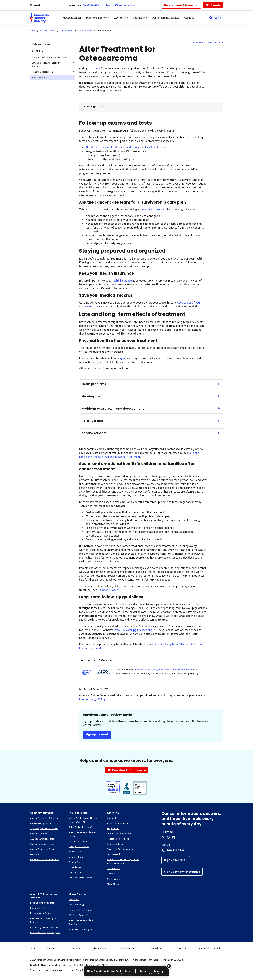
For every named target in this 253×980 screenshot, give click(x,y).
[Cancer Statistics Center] (82, 910)
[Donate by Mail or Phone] (80, 878)
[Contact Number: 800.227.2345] (192, 850)
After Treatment (104, 31)
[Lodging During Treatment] (43, 903)
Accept (128, 972)
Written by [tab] (88, 660)
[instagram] (168, 837)
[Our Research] (114, 854)
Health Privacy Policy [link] (128, 948)
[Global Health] (114, 868)
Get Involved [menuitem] (140, 18)
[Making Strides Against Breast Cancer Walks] (85, 820)
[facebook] (174, 837)
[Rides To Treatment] (40, 908)
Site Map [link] (51, 948)
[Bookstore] (74, 900)
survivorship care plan (152, 209)
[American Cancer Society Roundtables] (85, 922)
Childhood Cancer (108, 590)
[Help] (106, 5)
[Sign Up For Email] (126, 5)
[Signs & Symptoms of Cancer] (44, 828)
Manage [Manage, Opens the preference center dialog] (159, 972)
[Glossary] (35, 854)
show (101, 106)
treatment (94, 68)
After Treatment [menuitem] (39, 78)
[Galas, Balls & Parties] (79, 847)
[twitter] (163, 837)
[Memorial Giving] (76, 857)
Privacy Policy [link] (73, 948)
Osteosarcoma (41, 44)
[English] (39, 5)
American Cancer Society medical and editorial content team (163, 670)
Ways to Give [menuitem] (121, 18)
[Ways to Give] (75, 852)
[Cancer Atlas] (77, 905)
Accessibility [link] (156, 948)
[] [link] (101, 106)
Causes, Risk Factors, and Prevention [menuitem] (50, 57)
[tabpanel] (151, 674)
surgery (122, 358)
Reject (143, 972)
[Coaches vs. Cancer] (78, 841)
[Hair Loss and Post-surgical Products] (47, 920)
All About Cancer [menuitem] (72, 18)
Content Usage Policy (92, 699)
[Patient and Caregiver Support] (45, 932)
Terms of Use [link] (180, 948)
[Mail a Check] (113, 884)
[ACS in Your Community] (118, 823)
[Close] (169, 966)
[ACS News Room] (79, 915)
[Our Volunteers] (114, 879)
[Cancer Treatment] (39, 834)
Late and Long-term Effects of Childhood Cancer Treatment (139, 455)
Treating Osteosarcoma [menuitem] (43, 72)
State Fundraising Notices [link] (211, 948)
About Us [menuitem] (189, 18)
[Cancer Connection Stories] (43, 849)
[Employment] (113, 828)
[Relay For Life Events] (81, 827)
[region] (127, 971)
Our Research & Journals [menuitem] (165, 18)
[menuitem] (39, 18)
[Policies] (111, 874)
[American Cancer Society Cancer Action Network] (124, 861)
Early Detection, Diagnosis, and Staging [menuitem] (47, 64)
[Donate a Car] (75, 872)
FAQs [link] (32, 948)
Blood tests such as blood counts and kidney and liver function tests (127, 147)
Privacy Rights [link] (99, 948)
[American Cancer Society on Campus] (85, 834)
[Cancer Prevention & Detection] (45, 818)
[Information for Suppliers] (119, 834)
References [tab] (106, 660)
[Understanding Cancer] (41, 823)
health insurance (122, 280)
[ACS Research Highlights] (42, 839)
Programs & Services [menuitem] (97, 18)
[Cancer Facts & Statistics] (42, 844)
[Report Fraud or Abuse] (118, 839)
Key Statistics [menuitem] (38, 51)
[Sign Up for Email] (176, 860)
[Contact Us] (112, 818)
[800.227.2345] (92, 5)
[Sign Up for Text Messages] (182, 872)
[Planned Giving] (76, 862)
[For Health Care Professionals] (45, 859)
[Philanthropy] (75, 867)
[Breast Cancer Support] (41, 913)
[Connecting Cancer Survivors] (44, 927)
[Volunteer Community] (81, 929)
